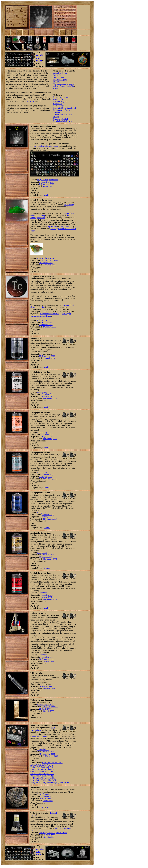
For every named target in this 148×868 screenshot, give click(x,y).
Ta (38, 776)
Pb (31, 778)
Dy (46, 774)
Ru (46, 769)
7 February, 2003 (46, 325)
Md (48, 780)
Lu (34, 776)
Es (43, 780)
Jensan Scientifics (44, 794)
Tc (44, 769)
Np (53, 778)
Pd (50, 769)
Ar (39, 765)
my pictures (52, 226)
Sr (34, 769)
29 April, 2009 (45, 709)
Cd (32, 771)
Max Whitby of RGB (45, 258)
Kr (53, 767)
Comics (56, 88)
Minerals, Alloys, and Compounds (62, 98)
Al (31, 765)
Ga (42, 767)
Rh (48, 769)
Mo (41, 769)
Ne (57, 763)
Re (42, 776)
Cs (44, 771)
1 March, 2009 (49, 661)
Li (47, 763)
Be (49, 763)
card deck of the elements (40, 736)
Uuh (61, 782)
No (51, 780)
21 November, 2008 (51, 756)
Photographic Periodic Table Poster (44, 146)
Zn (40, 767)
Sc (45, 765)
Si (33, 765)
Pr (53, 771)
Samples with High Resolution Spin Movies (63, 120)
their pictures (65, 226)
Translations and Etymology (64, 84)
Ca (43, 765)
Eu (39, 774)
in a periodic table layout (49, 314)
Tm (53, 774)
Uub (48, 782)
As (47, 767)
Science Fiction (59, 86)
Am (34, 780)
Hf (36, 776)
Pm (34, 774)
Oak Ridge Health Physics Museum (53, 833)
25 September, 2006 (47, 356)
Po (35, 778)
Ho (48, 774)
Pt (47, 776)
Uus (64, 782)
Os (44, 776)
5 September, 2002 (47, 184)
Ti (46, 765)
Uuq (54, 782)
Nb (39, 769)
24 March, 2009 (45, 686)
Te (39, 771)
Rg (45, 782)
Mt (40, 782)
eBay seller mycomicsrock (48, 180)
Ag (52, 769)
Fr (41, 778)
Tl (54, 776)
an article (31, 101)
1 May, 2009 (48, 801)
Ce (51, 771)
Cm (37, 780)
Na (60, 763)
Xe (42, 771)
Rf (55, 780)
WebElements (59, 77)
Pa (50, 778)
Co (34, 767)
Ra (43, 778)
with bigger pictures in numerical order (51, 315)
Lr (53, 780)
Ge (44, 767)
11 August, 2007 (49, 265)
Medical (47, 195)
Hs (38, 782)
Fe (31, 767)
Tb (44, 774)
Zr (37, 769)
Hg (52, 776)
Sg (34, 782)
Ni (36, 767)
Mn (52, 765)
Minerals (57, 82)
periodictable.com (60, 73)
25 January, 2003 (46, 263)
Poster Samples (59, 106)
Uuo (68, 782)
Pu (31, 780)
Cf (41, 780)
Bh (36, 782)
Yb (32, 776)
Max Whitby (69, 205)
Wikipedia (57, 75)
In (34, 771)
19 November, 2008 (47, 754)
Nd (32, 774)
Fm (46, 780)
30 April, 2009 (48, 711)
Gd (41, 774)
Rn (39, 778)
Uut (51, 782)
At (37, 778)
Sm (37, 774)
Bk (39, 780)
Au (49, 776)
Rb (32, 769)
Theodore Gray (48, 182)
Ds (43, 782)
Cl (37, 765)
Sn (35, 771)
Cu (38, 767)
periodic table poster (40, 58)
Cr (50, 765)
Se (49, 767)
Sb (37, 771)
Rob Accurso (42, 320)
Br (51, 767)
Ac (46, 778)
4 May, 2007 (48, 186)
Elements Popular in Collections (61, 103)
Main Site (70, 86)
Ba (46, 771)
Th (48, 778)
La (48, 771)
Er (50, 774)
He (45, 763)
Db (32, 782)
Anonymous (42, 392)
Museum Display (60, 80)
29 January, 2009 (49, 327)
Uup (58, 782)
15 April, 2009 (49, 835)
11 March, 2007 (49, 358)
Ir (46, 776)
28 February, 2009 (46, 659)
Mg (62, 763)
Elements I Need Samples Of (65, 108)
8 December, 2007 (50, 398)
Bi (33, 778)
